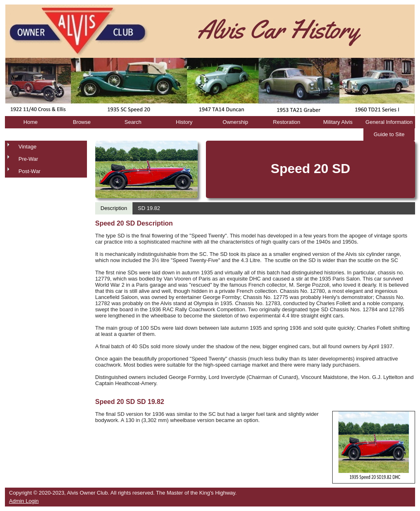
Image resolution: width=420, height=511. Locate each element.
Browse (82, 122)
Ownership (235, 122)
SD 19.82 (149, 208)
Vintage (27, 147)
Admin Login (24, 501)
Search (133, 122)
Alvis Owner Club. (88, 493)
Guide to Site (389, 134)
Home (31, 122)
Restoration (287, 122)
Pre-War (28, 159)
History (184, 122)
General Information (389, 122)
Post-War (30, 171)
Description (114, 208)
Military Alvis (338, 122)
